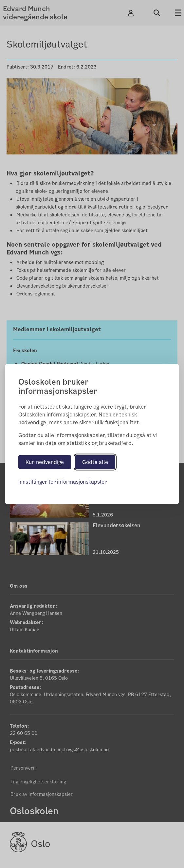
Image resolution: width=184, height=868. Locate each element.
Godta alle (95, 462)
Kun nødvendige (45, 462)
